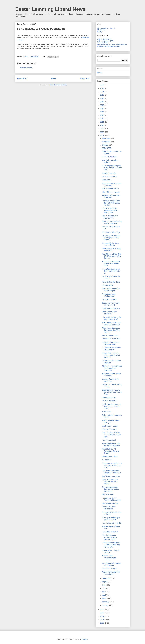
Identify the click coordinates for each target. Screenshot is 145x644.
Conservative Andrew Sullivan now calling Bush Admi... (110, 489)
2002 (102, 623)
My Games (101, 30)
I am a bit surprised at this (112, 523)
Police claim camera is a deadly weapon (111, 290)
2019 (102, 95)
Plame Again (107, 180)
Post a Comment (26, 68)
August (105, 582)
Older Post (85, 79)
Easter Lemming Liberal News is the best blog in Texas (112, 392)
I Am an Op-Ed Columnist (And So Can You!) (111, 318)
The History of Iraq (109, 397)
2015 (102, 108)
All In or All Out (103, 43)
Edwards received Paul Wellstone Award (111, 343)
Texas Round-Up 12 (109, 569)
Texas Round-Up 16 (109, 157)
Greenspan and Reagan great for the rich (111, 519)
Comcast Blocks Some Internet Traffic (110, 244)
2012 (102, 119)
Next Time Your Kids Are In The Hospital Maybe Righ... (111, 435)
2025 (102, 85)
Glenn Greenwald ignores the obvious (111, 184)
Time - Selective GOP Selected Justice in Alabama (110, 482)
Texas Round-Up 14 (109, 299)
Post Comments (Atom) (58, 85)
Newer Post (22, 79)
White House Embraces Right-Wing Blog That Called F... (111, 330)
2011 (102, 122)
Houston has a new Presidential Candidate (111, 499)
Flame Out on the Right (111, 282)
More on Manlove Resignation (108, 508)
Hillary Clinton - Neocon (111, 192)
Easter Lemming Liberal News (50, 9)
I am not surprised (109, 440)
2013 (102, 115)
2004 (102, 616)
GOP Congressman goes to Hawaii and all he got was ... (112, 168)
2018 (102, 98)
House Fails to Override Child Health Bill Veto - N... (111, 271)
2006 (102, 609)
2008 (102, 132)
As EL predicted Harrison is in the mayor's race (111, 324)
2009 (102, 129)
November (106, 142)
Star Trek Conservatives (111, 476)
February (106, 602)
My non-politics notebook (106, 28)
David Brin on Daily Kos (111, 308)
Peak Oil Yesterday (109, 173)
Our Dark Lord (107, 285)
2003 (102, 620)
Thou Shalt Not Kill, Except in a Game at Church (110, 451)
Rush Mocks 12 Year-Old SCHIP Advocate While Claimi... (111, 256)
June (104, 588)
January (106, 605)
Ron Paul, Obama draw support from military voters (111, 264)
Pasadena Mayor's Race (111, 339)
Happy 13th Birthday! (110, 532)
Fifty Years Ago (107, 495)
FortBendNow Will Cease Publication (41, 29)
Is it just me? (107, 460)
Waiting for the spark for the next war (111, 573)
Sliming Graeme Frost (110, 336)
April (104, 595)
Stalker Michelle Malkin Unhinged (111, 422)
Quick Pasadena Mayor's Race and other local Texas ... (111, 406)
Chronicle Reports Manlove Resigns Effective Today (109, 537)
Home (54, 79)
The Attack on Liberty (110, 457)
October (106, 145)
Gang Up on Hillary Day (111, 232)
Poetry (100, 32)
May (104, 592)
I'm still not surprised (110, 401)
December (106, 138)
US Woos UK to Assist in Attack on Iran (111, 349)
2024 (102, 88)
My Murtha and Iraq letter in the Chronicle (112, 45)
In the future (106, 412)
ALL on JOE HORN (104, 39)
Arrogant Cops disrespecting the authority (109, 558)
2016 (102, 105)
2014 (102, 112)
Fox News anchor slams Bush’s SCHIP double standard (111, 203)
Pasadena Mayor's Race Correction (111, 196)
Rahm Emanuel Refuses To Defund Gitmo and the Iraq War (111, 545)
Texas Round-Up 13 (109, 429)
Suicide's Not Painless (110, 189)
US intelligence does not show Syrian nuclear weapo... (111, 238)
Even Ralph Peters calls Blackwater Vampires (111, 445)
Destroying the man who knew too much (111, 304)
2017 (102, 102)
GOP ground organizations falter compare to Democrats (112, 368)
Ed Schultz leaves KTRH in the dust (111, 375)
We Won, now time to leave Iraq (109, 47)
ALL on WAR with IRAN (106, 41)
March (105, 598)
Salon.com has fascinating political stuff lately (112, 222)
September (107, 578)
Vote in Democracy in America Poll (110, 217)
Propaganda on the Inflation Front (109, 295)
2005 (102, 613)
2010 (102, 125)
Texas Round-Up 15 (109, 177)
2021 (102, 92)
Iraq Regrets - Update (110, 426)
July (104, 585)
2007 (102, 135)
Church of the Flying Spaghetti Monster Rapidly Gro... (110, 210)
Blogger (85, 639)
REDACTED (106, 148)
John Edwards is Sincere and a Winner (111, 564)
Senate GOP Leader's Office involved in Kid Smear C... (111, 355)
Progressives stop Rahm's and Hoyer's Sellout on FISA (112, 465)
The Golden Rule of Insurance (109, 313)
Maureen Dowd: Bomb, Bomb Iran (111, 380)
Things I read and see (110, 503)
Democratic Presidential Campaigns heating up (111, 472)
